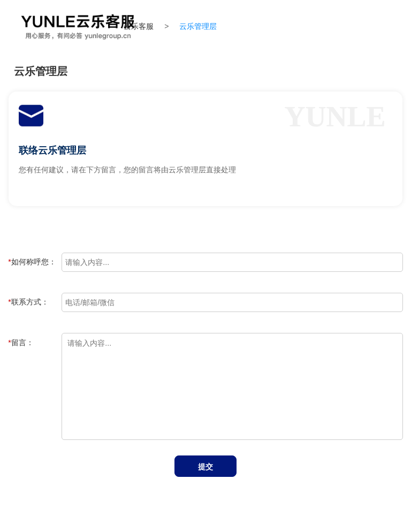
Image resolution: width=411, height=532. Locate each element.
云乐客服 (139, 26)
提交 (205, 467)
